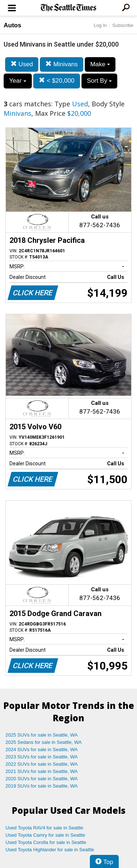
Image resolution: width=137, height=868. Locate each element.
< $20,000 (57, 81)
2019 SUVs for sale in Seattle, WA (42, 786)
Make (100, 64)
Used (22, 64)
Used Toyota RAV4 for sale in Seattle (44, 828)
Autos (12, 25)
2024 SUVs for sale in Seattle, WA (42, 749)
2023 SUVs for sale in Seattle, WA (42, 757)
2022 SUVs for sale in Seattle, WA (42, 764)
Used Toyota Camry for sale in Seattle (45, 835)
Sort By (99, 81)
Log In (100, 25)
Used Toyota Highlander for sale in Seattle (50, 850)
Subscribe (123, 25)
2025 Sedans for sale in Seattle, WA (43, 742)
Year (18, 81)
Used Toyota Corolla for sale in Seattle (46, 842)
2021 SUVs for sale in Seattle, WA (42, 771)
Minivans (62, 64)
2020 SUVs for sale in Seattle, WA (42, 779)
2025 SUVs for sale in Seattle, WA (42, 735)
